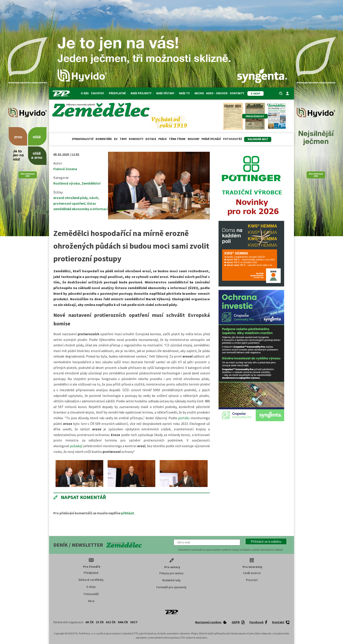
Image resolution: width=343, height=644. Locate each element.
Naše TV (186, 93)
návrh (94, 198)
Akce (91, 601)
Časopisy (99, 93)
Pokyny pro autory (171, 573)
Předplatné (119, 93)
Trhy (123, 139)
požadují (76, 446)
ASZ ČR (111, 622)
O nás (85, 93)
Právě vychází (211, 139)
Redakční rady (171, 580)
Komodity (136, 139)
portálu (184, 418)
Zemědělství (91, 183)
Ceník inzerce (252, 573)
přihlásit (128, 513)
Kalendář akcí (258, 139)
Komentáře (104, 139)
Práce (163, 139)
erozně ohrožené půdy (70, 198)
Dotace (151, 139)
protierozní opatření (69, 203)
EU (116, 139)
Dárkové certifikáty (91, 580)
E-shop (91, 587)
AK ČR (90, 622)
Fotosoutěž (233, 139)
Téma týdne (177, 139)
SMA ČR (123, 622)
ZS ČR (100, 622)
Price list (252, 580)
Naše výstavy (166, 93)
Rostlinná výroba (67, 183)
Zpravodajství (83, 139)
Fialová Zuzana (65, 169)
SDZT (134, 622)
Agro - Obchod (217, 93)
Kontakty (237, 93)
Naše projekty (142, 93)
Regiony (193, 139)
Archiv (199, 93)
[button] (266, 541)
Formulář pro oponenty (171, 587)
